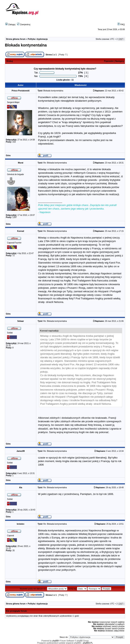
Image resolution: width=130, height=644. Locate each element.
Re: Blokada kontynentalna (55, 163)
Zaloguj (10, 24)
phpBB (55, 641)
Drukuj (10, 61)
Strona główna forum (16, 39)
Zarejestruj (24, 24)
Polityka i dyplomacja (38, 39)
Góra (8, 155)
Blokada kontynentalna (26, 45)
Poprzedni (109, 61)
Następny (120, 61)
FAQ (121, 24)
